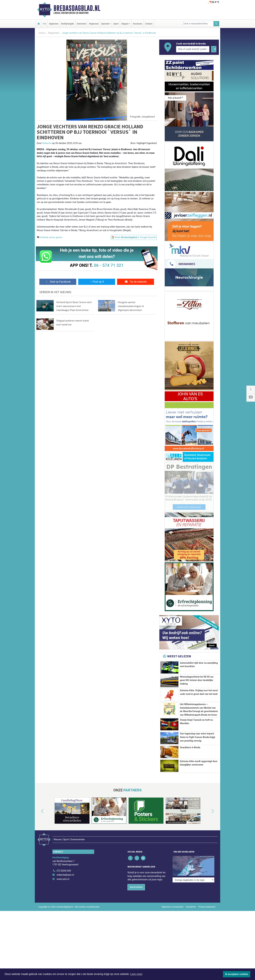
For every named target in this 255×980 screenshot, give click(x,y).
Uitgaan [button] (125, 24)
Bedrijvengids (68, 24)
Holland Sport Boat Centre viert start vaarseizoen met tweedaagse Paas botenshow (74, 306)
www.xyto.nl (63, 901)
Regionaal (94, 24)
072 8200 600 (64, 893)
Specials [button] (105, 24)
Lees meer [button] (136, 974)
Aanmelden (136, 909)
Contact (149, 24)
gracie (59, 237)
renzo (52, 237)
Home (42, 33)
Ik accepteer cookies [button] (237, 974)
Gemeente (82, 24)
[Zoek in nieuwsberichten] (198, 24)
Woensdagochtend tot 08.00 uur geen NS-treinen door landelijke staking (197, 680)
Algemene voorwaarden (173, 929)
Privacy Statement (207, 929)
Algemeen (54, 24)
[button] (39, 840)
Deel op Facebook (58, 282)
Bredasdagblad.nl (77, 8)
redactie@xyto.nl (65, 897)
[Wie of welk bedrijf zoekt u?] (193, 49)
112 (44, 24)
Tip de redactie (136, 282)
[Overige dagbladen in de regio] (193, 885)
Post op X (97, 282)
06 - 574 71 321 (109, 265)
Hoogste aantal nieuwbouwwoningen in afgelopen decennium (131, 306)
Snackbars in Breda (190, 767)
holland (44, 237)
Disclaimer (191, 929)
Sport (116, 24)
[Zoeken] (216, 24)
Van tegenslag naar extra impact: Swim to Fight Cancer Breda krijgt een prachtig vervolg (197, 737)
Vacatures (138, 24)
